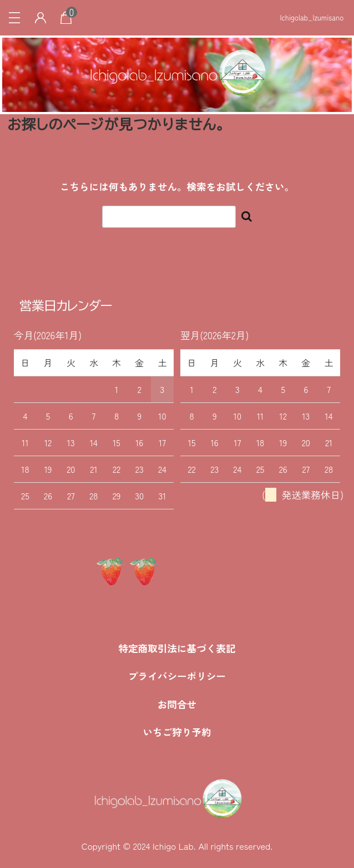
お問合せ (177, 704)
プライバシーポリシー (177, 676)
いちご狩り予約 (177, 732)
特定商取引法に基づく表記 (177, 648)
